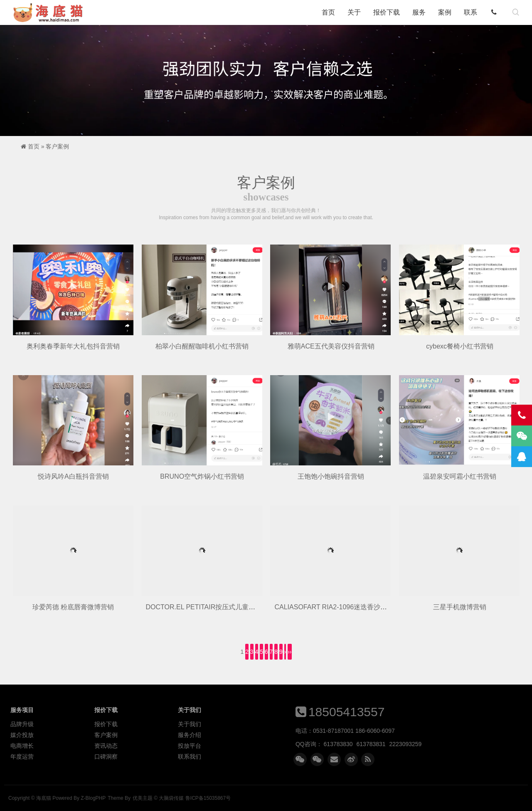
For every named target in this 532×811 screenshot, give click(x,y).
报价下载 (387, 12)
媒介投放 (22, 735)
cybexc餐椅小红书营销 (460, 346)
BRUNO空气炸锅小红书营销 (202, 476)
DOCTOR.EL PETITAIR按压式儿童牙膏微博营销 (217, 607)
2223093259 (406, 744)
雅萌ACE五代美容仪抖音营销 (331, 346)
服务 (419, 12)
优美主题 (143, 798)
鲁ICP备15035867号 (208, 798)
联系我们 (190, 757)
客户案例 (57, 146)
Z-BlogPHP (93, 798)
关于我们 (190, 724)
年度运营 (22, 757)
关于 (354, 12)
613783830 (338, 744)
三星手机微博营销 (460, 607)
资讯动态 (106, 746)
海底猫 (51, 12)
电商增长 (22, 746)
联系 (470, 12)
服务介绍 (190, 735)
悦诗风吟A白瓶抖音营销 (73, 476)
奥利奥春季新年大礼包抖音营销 (73, 346)
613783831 (371, 744)
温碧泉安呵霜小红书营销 (460, 476)
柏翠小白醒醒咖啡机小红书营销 (202, 346)
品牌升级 (22, 724)
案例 (445, 12)
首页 (328, 12)
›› (289, 652)
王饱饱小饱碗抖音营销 (331, 476)
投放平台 (190, 746)
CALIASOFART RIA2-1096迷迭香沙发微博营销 (344, 607)
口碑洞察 (106, 757)
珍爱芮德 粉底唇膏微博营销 (73, 607)
